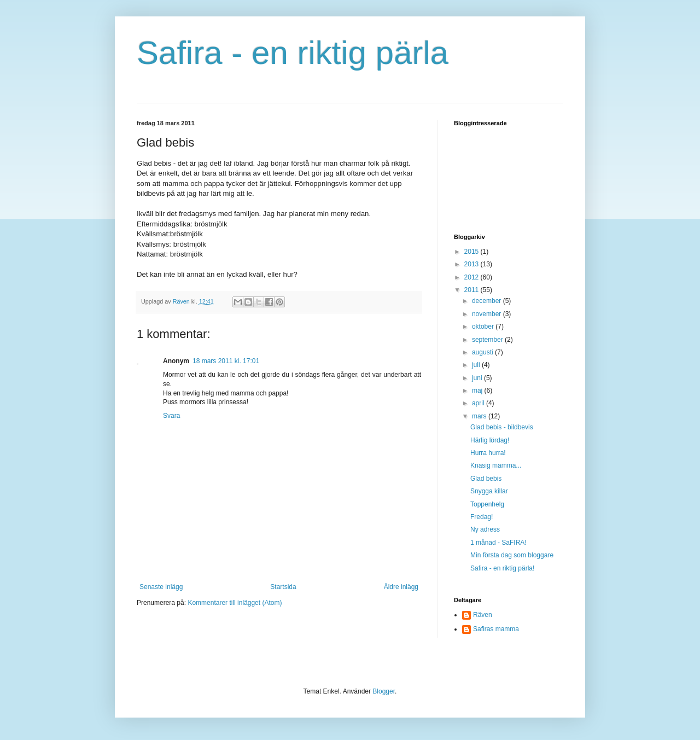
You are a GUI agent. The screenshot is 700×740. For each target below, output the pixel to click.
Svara (171, 416)
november (488, 314)
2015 (472, 252)
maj (478, 391)
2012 (472, 277)
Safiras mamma (496, 629)
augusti (483, 352)
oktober (484, 327)
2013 (472, 264)
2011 (472, 290)
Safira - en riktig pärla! (502, 568)
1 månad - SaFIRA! (498, 543)
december (488, 301)
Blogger (384, 691)
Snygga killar (489, 491)
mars (480, 416)
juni (478, 378)
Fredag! (482, 517)
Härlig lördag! (490, 440)
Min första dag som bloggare (512, 555)
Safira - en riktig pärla (293, 53)
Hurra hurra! (488, 453)
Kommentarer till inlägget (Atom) (235, 603)
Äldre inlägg (401, 587)
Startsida (283, 587)
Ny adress (485, 529)
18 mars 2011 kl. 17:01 (226, 361)
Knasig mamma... (496, 465)
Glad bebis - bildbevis (502, 427)
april (479, 403)
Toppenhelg (487, 504)
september (488, 340)
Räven (483, 615)
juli (477, 365)
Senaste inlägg (161, 587)
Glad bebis (486, 479)
